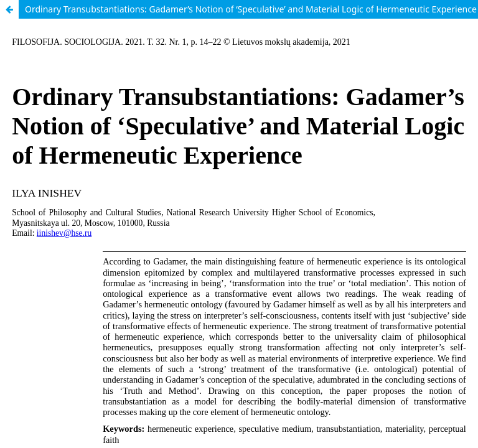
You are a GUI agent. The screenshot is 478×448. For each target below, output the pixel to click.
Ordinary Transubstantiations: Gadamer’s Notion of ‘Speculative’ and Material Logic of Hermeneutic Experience (251, 9)
